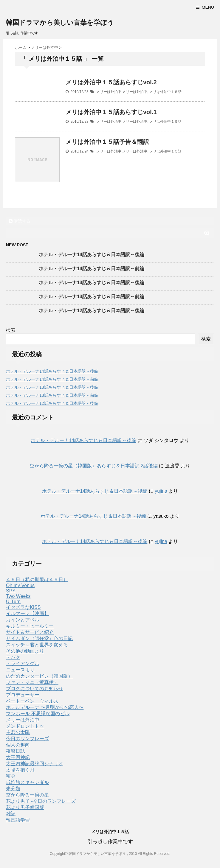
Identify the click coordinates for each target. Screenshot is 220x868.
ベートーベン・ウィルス (32, 701)
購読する (20, 221)
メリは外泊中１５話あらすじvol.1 (111, 112)
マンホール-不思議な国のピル (38, 714)
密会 (11, 776)
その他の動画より (25, 651)
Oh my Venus (20, 585)
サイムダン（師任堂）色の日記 (39, 638)
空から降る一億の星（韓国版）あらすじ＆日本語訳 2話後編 (94, 466)
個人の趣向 (18, 745)
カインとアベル (23, 620)
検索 (11, 330)
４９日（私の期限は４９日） (37, 580)
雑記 (11, 814)
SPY (11, 591)
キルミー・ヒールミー (30, 626)
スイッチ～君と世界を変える (37, 645)
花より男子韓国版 (25, 807)
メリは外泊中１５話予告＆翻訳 (107, 142)
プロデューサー (23, 695)
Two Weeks (18, 596)
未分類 (13, 789)
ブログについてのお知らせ (35, 689)
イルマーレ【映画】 (27, 613)
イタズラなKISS (23, 607)
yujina (161, 491)
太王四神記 (18, 757)
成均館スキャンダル (27, 782)
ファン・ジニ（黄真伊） (32, 682)
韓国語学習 (18, 820)
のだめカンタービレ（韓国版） (39, 676)
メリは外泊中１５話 (165, 92)
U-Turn (13, 602)
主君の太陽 (18, 732)
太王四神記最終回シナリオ (35, 764)
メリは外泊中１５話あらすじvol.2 (111, 82)
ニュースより (20, 670)
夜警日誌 (16, 751)
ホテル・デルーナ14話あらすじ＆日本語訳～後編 (92, 255)
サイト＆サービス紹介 (30, 632)
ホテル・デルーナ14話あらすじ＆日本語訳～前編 (92, 269)
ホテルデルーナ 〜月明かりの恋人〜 (45, 707)
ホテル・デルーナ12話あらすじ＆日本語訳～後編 (92, 311)
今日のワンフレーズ (27, 739)
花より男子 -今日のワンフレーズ (41, 801)
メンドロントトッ (25, 726)
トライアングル (23, 664)
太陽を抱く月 (20, 770)
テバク (13, 657)
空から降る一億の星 (27, 795)
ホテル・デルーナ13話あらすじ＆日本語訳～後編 (92, 283)
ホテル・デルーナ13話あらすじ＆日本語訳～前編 (92, 297)
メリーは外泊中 (109, 92)
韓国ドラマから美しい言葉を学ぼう (60, 22)
